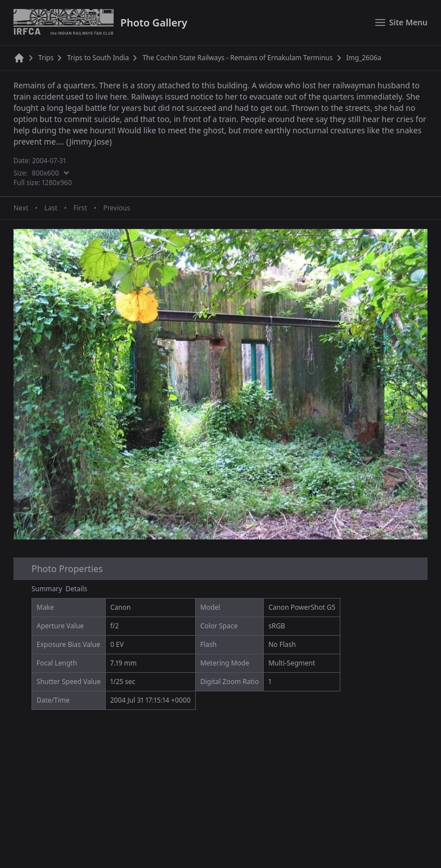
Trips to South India (98, 58)
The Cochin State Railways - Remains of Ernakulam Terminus (237, 58)
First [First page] (80, 208)
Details (77, 589)
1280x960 (57, 183)
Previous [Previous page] (116, 208)
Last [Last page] (51, 208)
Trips (46, 58)
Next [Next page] (21, 208)
